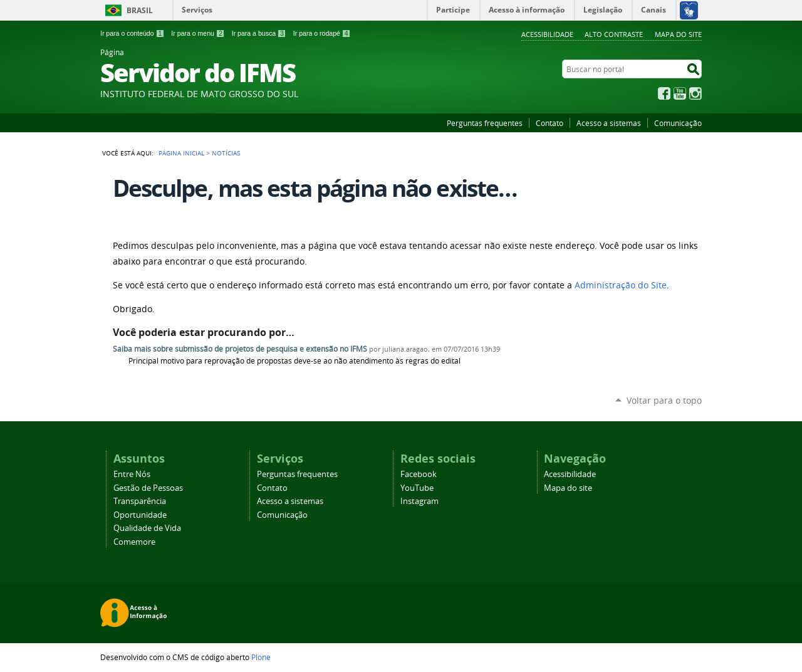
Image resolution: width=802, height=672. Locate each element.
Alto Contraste (614, 34)
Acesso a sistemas (609, 123)
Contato (549, 123)
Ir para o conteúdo (132, 33)
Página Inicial (181, 153)
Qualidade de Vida (147, 528)
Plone (261, 657)
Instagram (695, 93)
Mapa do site (678, 34)
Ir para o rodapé (322, 33)
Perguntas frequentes (485, 123)
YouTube (680, 93)
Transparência (140, 501)
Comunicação (678, 123)
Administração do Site (621, 285)
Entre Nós (132, 474)
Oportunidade (140, 515)
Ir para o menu (198, 33)
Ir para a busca (259, 33)
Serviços (197, 10)
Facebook (664, 93)
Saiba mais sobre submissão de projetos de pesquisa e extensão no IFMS (240, 349)
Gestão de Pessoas (148, 488)
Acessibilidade (547, 34)
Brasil (140, 10)
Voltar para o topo (664, 400)
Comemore (134, 542)
